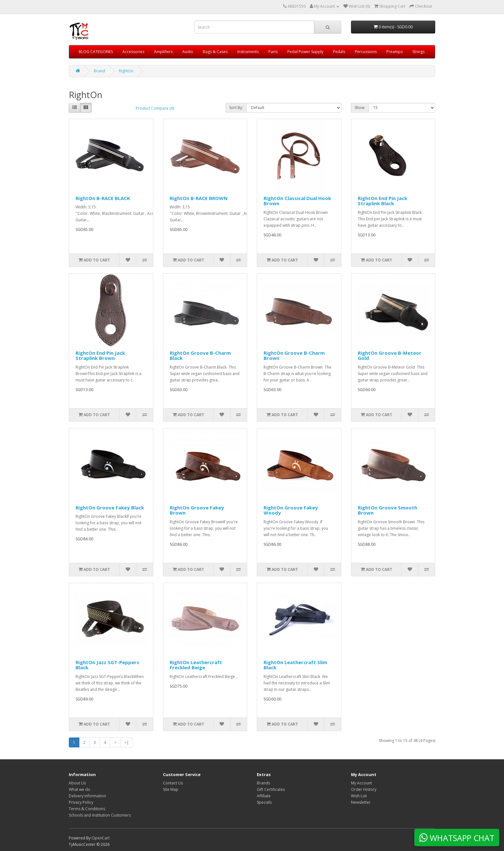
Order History (364, 789)
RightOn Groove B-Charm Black (200, 356)
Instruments (248, 52)
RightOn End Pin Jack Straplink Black (382, 201)
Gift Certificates (271, 789)
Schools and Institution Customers (100, 815)
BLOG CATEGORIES (96, 52)
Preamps (395, 52)
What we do (80, 789)
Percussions (366, 52)
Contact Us (173, 783)
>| (127, 742)
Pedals (339, 52)
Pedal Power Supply (305, 52)
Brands (263, 783)
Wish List (359, 796)
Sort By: (236, 108)
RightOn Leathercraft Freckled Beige (196, 665)
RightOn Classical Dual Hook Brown (297, 201)
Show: (360, 108)
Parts (273, 52)
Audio (188, 52)
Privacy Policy (81, 802)
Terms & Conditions (87, 809)
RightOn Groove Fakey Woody (291, 510)
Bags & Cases (215, 52)
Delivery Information (87, 796)
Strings (419, 52)
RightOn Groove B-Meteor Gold (390, 356)
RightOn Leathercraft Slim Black (295, 665)
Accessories (133, 52)
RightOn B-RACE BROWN (199, 198)
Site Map (171, 789)
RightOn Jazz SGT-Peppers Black (107, 665)
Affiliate (264, 796)
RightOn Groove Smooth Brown (387, 510)
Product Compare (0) (155, 108)
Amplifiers (163, 52)
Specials (264, 802)
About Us (77, 783)
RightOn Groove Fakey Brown (197, 510)
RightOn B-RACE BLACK (103, 198)
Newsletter (361, 802)
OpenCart (101, 838)
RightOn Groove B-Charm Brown (294, 356)
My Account (361, 783)
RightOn (126, 71)
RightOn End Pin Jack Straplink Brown (100, 356)
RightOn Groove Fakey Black (110, 508)
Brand (99, 71)
